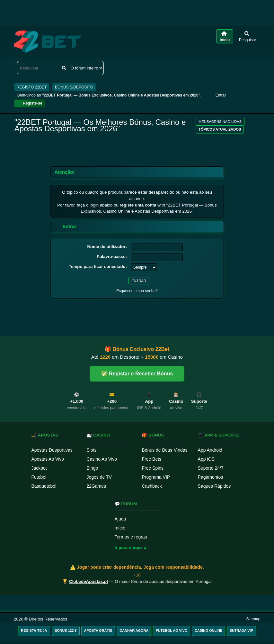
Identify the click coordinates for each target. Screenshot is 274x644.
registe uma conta (138, 205)
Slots (91, 450)
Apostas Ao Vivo (48, 459)
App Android (210, 450)
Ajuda (120, 519)
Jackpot (39, 468)
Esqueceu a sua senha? (137, 291)
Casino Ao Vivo (102, 459)
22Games (96, 486)
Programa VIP (156, 477)
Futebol (39, 477)
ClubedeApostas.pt (88, 581)
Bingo (92, 468)
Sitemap (253, 619)
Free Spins (153, 468)
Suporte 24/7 (211, 468)
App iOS (206, 459)
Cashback (152, 486)
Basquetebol (44, 486)
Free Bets (151, 459)
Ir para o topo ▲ (131, 548)
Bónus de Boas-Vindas (164, 450)
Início (120, 528)
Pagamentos (211, 477)
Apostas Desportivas (52, 450)
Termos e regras (131, 537)
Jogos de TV (99, 477)
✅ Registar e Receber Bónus (137, 374)
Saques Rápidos (214, 486)
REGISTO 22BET (32, 87)
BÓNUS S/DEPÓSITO (74, 87)
